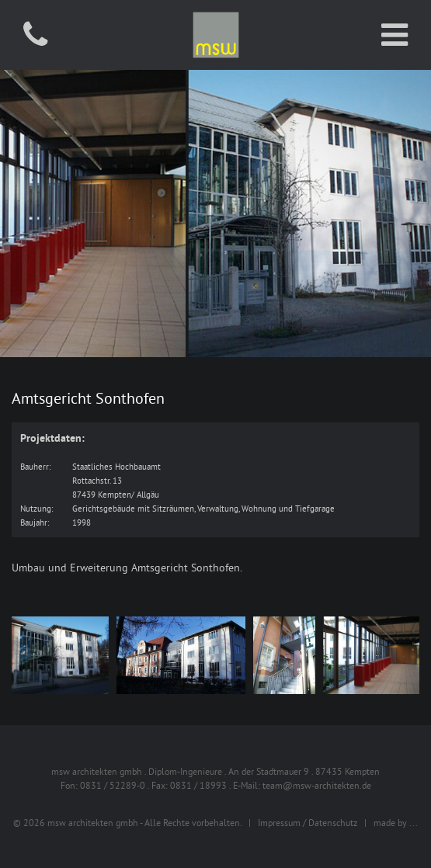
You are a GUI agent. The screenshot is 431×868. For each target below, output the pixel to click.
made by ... (396, 823)
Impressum (279, 823)
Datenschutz (333, 823)
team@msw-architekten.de (317, 785)
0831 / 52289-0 (113, 785)
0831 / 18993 (198, 785)
